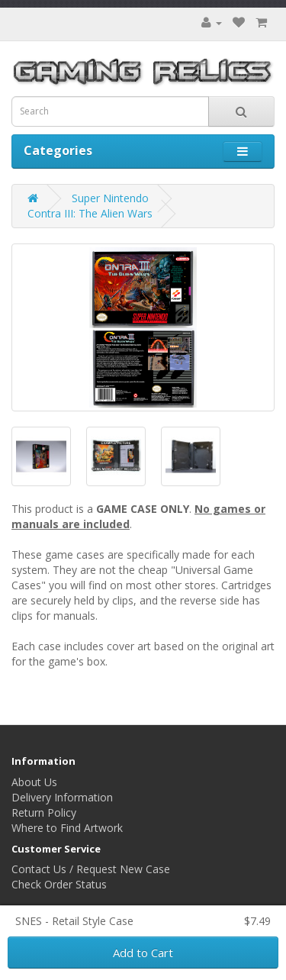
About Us (34, 782)
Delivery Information (62, 797)
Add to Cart (143, 953)
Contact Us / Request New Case (91, 869)
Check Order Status (59, 884)
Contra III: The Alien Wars (90, 213)
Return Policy (44, 812)
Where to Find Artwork (67, 828)
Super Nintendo (110, 198)
